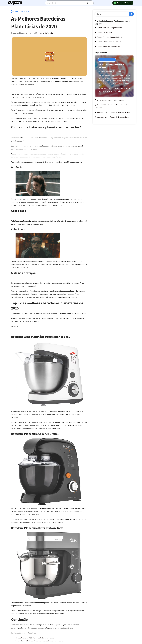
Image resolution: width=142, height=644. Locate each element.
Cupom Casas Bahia (103, 32)
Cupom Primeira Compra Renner (108, 28)
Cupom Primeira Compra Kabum (108, 37)
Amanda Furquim (47, 33)
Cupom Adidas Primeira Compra (108, 42)
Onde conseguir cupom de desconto (109, 100)
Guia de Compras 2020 (21, 11)
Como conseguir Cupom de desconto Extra (112, 117)
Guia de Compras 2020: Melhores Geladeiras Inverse (35, 638)
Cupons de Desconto (107, 60)
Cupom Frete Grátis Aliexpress (107, 46)
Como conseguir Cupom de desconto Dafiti (112, 112)
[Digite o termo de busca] (67, 3)
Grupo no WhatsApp (123, 3)
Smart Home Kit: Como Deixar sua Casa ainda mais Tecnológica (39, 641)
